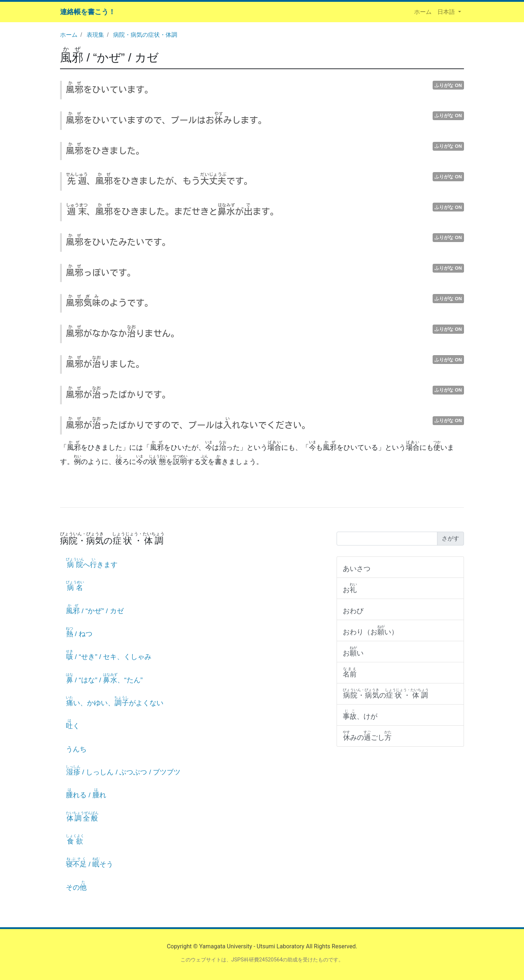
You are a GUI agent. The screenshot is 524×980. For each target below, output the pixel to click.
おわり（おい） (370, 630)
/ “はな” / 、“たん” (104, 678)
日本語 (447, 12)
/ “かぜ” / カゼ (109, 57)
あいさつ (357, 569)
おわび (353, 611)
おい (353, 651)
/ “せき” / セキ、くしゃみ (109, 655)
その (76, 886)
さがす (450, 538)
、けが (360, 715)
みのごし (367, 736)
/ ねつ (79, 632)
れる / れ (86, 793)
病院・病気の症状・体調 (145, 35)
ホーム (424, 11)
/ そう (90, 862)
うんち (76, 749)
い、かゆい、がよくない (115, 701)
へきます (92, 563)
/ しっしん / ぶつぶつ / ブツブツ (123, 770)
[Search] (387, 539)
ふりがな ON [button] (448, 85)
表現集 (95, 35)
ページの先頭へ (509, 965)
